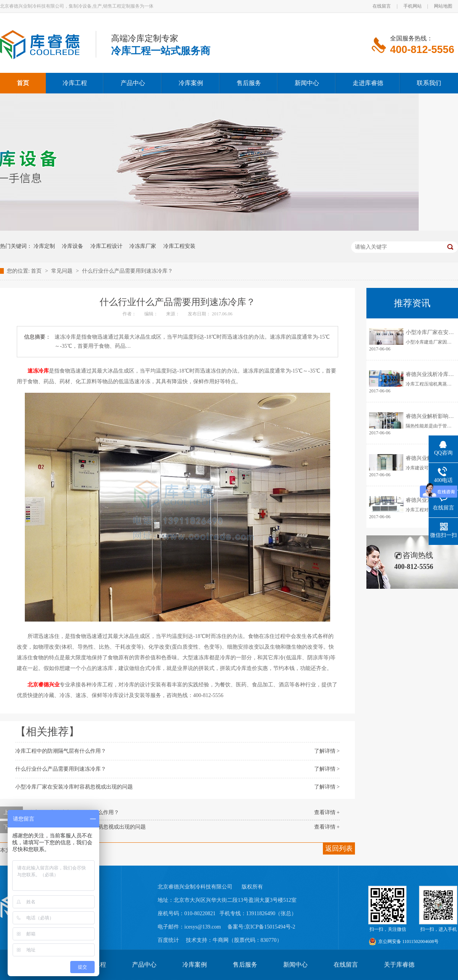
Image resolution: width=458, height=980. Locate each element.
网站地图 (443, 6)
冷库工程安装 (179, 246)
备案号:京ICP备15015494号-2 (261, 927)
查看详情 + (327, 812)
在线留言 (382, 6)
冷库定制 (44, 246)
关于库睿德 (399, 965)
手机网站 (413, 6)
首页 (37, 271)
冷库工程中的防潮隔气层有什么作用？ (61, 751)
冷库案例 (195, 965)
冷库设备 (73, 246)
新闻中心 (295, 965)
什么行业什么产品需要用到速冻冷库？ (127, 271)
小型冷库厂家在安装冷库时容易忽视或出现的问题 (74, 787)
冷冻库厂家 (143, 246)
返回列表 (339, 848)
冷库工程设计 (106, 246)
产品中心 (144, 965)
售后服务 (245, 965)
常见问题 (63, 271)
